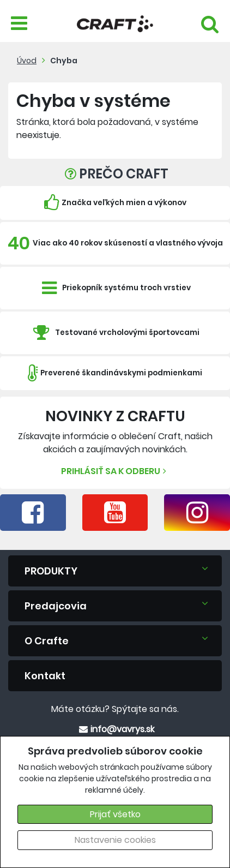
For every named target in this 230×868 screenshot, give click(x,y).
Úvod (27, 61)
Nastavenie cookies (115, 840)
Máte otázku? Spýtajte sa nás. (115, 709)
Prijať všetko (115, 814)
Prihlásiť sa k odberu (115, 471)
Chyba (64, 61)
